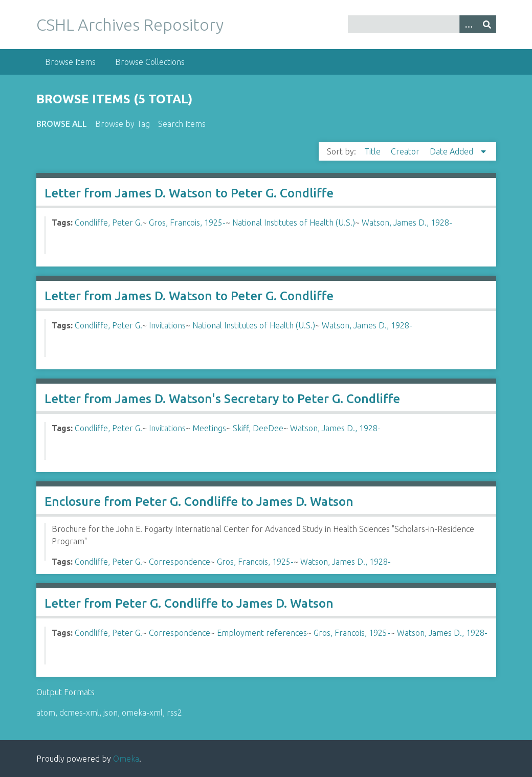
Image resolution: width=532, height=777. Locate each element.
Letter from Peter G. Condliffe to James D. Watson (189, 603)
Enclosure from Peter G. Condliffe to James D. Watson (199, 502)
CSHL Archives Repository (130, 25)
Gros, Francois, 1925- (187, 223)
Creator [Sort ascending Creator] (406, 151)
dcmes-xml (79, 713)
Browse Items (70, 62)
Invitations (167, 325)
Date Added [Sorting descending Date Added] (452, 151)
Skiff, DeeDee (258, 428)
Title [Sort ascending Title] (373, 151)
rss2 (174, 713)
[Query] (422, 24)
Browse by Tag (123, 124)
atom (46, 713)
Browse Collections (150, 62)
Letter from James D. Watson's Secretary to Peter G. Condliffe (222, 399)
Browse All (62, 124)
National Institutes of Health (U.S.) (294, 223)
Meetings (209, 428)
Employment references (262, 633)
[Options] (469, 24)
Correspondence (180, 562)
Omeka (126, 759)
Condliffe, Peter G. (108, 223)
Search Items (182, 124)
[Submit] (487, 24)
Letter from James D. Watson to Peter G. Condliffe (189, 193)
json (110, 713)
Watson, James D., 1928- (407, 223)
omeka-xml (142, 713)
